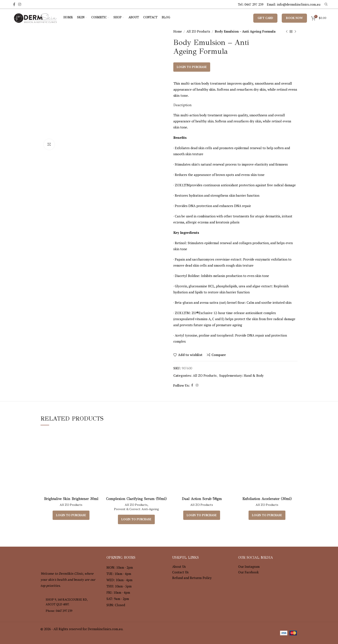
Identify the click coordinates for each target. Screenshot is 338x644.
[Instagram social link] (20, 4)
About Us (179, 566)
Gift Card (265, 18)
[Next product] (295, 32)
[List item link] (70, 611)
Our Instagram (249, 566)
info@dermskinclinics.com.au (299, 4)
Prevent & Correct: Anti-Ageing (136, 509)
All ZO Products (198, 31)
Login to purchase (192, 67)
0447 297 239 (254, 4)
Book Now (294, 18)
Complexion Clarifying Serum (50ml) (136, 499)
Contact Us (180, 572)
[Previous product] (287, 32)
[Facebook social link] (14, 4)
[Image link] (64, 558)
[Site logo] (35, 17)
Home (178, 31)
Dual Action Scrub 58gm (202, 499)
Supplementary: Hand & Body (241, 375)
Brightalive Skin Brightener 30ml (71, 499)
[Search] (325, 4)
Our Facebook (248, 572)
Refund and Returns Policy (192, 578)
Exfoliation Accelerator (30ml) (267, 499)
